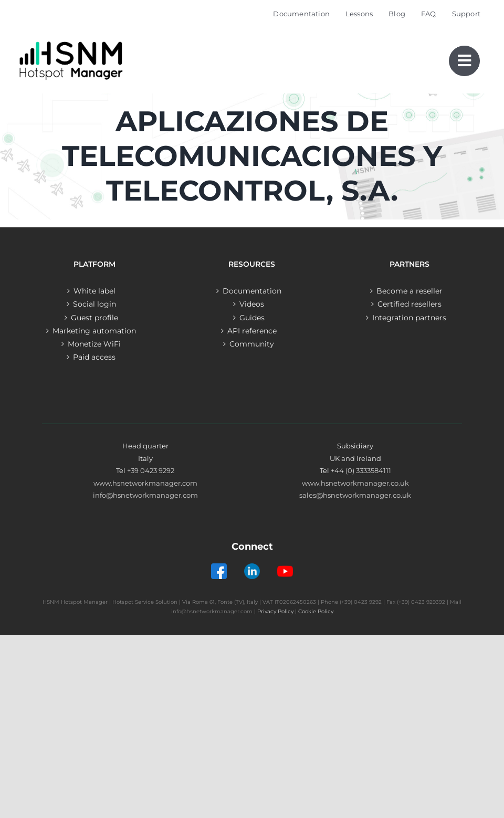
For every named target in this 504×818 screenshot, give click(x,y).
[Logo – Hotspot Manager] (71, 42)
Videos (252, 304)
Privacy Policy (275, 611)
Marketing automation (94, 331)
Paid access (94, 357)
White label (94, 291)
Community (252, 344)
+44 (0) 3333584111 (361, 470)
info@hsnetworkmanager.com (145, 495)
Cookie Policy (316, 611)
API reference (252, 331)
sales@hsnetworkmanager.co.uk (355, 495)
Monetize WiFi (94, 344)
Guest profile (94, 318)
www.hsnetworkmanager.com (145, 483)
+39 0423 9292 (151, 470)
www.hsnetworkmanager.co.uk (355, 483)
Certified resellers (409, 304)
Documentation (252, 291)
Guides (252, 318)
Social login (94, 304)
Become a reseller (409, 291)
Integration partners (409, 318)
